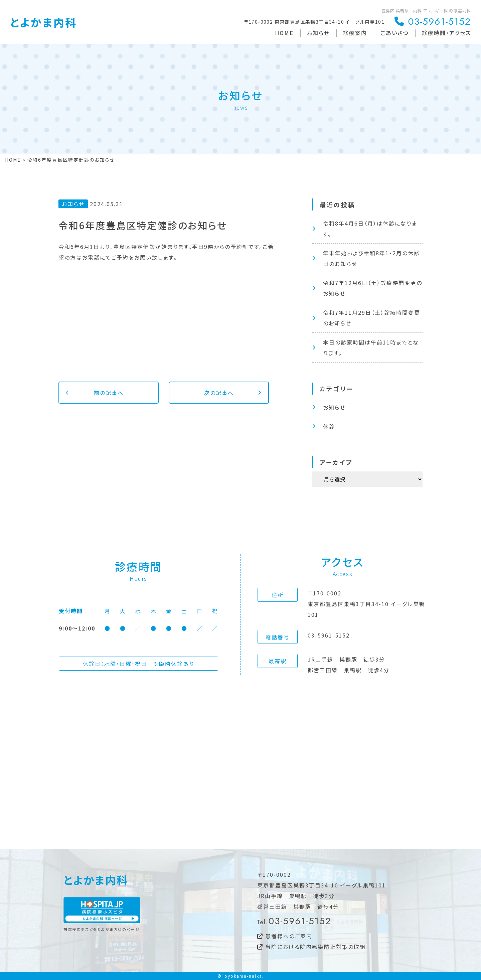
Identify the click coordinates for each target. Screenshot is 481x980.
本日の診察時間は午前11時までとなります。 (371, 347)
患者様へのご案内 (285, 936)
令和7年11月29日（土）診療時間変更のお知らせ (372, 318)
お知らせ (318, 33)
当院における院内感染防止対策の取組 (311, 947)
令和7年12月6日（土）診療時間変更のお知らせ (373, 288)
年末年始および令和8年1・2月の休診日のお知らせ (371, 258)
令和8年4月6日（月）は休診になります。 (370, 229)
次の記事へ (219, 393)
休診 (329, 426)
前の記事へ (109, 393)
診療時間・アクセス (446, 33)
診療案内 (355, 33)
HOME (284, 33)
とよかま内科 (43, 22)
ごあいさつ (394, 33)
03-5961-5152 (433, 22)
